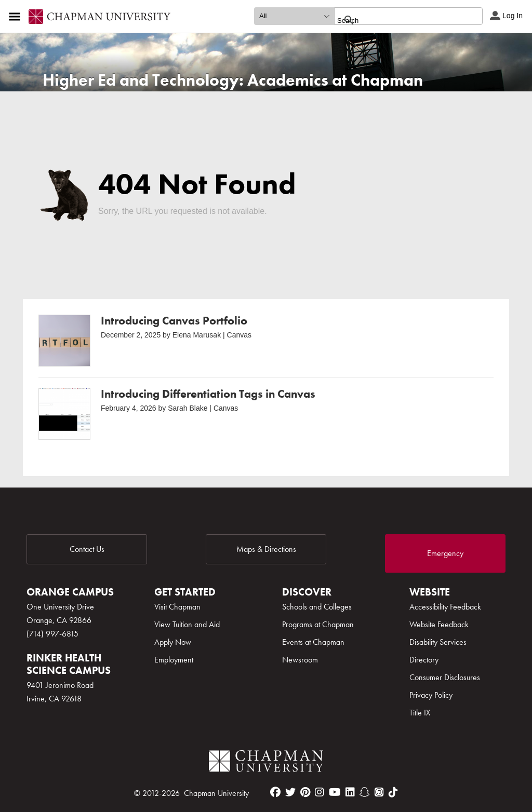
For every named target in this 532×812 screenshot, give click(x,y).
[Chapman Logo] (266, 763)
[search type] (294, 16)
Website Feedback (439, 624)
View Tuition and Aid (187, 624)
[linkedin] (350, 792)
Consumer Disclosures (445, 677)
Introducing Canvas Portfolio (174, 321)
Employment (174, 660)
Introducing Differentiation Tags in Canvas (208, 394)
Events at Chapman (313, 642)
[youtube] (335, 792)
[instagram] (320, 792)
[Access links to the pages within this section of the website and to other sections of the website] (17, 17)
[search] (397, 20)
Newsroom (300, 660)
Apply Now (173, 642)
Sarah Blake (188, 408)
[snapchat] (365, 792)
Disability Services (438, 642)
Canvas (239, 335)
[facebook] (275, 792)
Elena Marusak (197, 335)
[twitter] (290, 792)
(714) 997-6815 (52, 634)
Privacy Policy (431, 695)
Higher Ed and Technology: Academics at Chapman (233, 80)
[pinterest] (305, 792)
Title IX (420, 713)
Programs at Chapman (318, 624)
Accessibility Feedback (445, 607)
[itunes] (379, 792)
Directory (424, 660)
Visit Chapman (177, 607)
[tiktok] (393, 792)
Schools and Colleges (317, 607)
